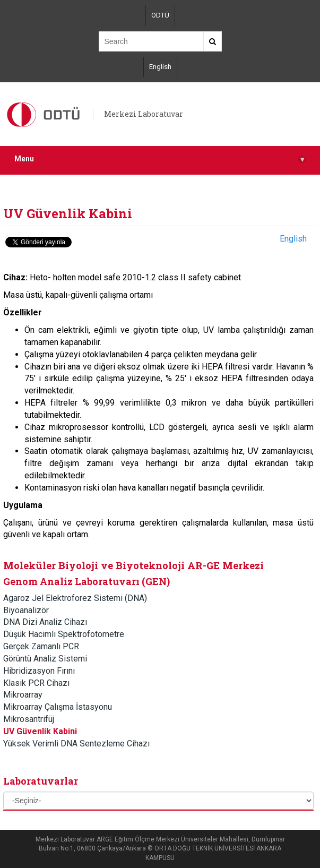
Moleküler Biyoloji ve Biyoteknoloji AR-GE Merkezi (133, 565)
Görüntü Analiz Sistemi (45, 659)
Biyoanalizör (26, 610)
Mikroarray (23, 695)
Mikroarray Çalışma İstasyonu (58, 707)
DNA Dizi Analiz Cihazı (45, 622)
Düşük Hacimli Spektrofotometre (64, 634)
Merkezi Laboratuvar (144, 114)
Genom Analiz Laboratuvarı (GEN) (87, 581)
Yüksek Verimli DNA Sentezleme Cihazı (76, 744)
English (160, 67)
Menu (160, 159)
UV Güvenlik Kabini (40, 731)
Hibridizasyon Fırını (39, 671)
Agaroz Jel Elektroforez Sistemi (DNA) (75, 598)
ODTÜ (160, 15)
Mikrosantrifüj (29, 719)
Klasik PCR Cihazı (36, 683)
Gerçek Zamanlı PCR (41, 646)
